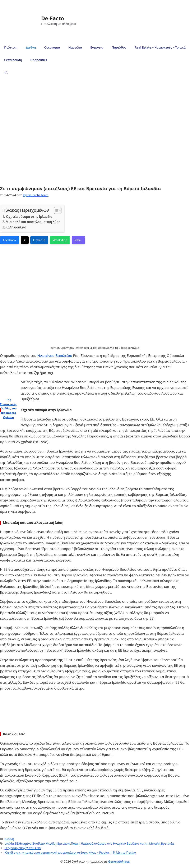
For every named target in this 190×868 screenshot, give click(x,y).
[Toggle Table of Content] (56, 210)
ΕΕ (16, 843)
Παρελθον (119, 47)
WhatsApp (60, 240)
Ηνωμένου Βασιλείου (55, 356)
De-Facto (53, 18)
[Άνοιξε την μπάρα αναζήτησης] (6, 72)
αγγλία (9, 843)
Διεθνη (31, 47)
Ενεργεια (97, 47)
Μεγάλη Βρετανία (58, 843)
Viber (78, 240)
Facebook (10, 240)
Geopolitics (39, 60)
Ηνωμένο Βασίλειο (32, 843)
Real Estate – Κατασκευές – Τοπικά (160, 47)
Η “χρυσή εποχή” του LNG (23, 848)
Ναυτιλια (75, 47)
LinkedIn (39, 240)
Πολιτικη (11, 47)
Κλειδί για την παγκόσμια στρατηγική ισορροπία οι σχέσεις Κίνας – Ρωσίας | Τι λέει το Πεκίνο (70, 852)
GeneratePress (119, 861)
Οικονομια (52, 47)
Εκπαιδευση (13, 60)
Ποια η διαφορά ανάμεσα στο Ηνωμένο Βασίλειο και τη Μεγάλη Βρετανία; (123, 843)
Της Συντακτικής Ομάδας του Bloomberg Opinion (9, 408)
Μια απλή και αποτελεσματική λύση (33, 222)
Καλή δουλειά (16, 227)
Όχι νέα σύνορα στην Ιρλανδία (29, 217)
